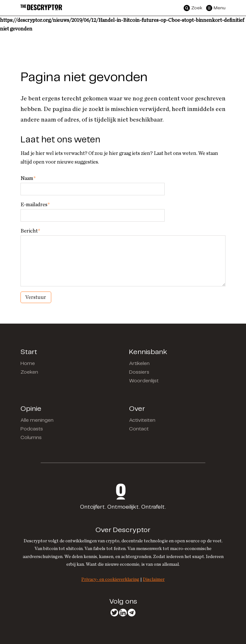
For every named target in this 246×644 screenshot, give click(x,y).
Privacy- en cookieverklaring (110, 579)
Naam (28, 178)
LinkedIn (123, 613)
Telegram (132, 613)
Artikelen (139, 364)
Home (28, 364)
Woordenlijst (144, 381)
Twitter (114, 613)
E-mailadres (35, 205)
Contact (139, 429)
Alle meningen (37, 420)
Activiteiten (142, 420)
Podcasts (32, 429)
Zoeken (29, 372)
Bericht (30, 231)
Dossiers (139, 372)
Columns (31, 438)
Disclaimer (154, 579)
